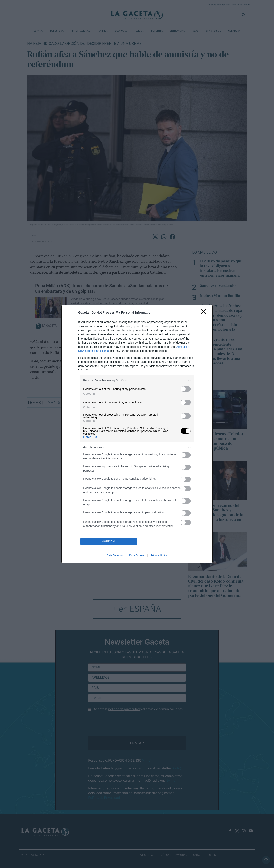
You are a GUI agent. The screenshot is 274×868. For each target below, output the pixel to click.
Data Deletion (115, 555)
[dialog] (137, 434)
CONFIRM (109, 542)
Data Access (137, 555)
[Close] (205, 313)
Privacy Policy (159, 555)
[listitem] (137, 380)
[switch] (186, 389)
